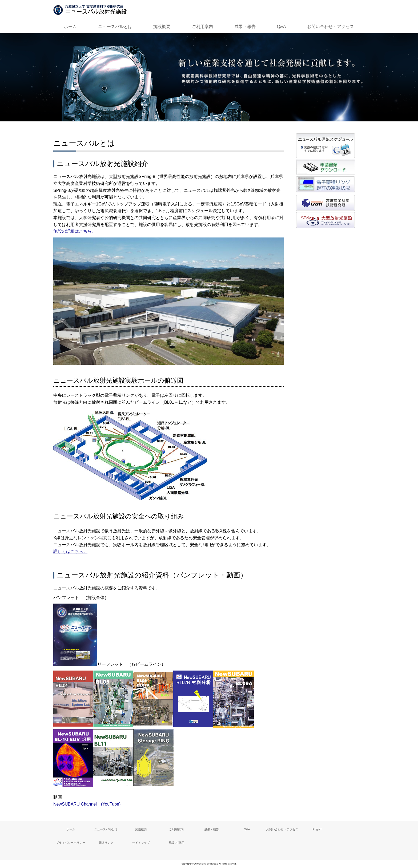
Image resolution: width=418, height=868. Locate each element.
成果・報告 (245, 27)
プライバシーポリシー (71, 843)
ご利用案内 (202, 27)
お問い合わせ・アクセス (331, 27)
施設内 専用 (176, 843)
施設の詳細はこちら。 (75, 231)
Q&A (282, 27)
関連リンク (106, 843)
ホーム (70, 27)
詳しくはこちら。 (70, 551)
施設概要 (162, 27)
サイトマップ (141, 843)
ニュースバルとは (115, 27)
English (317, 829)
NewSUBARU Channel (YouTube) (87, 804)
